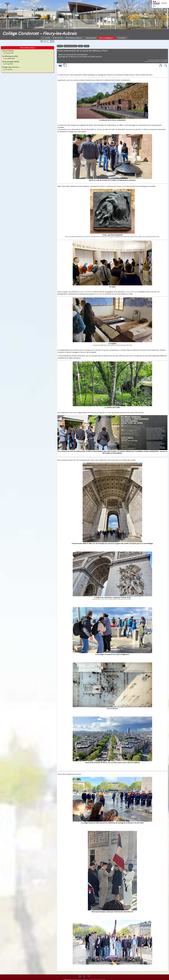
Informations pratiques (74, 38)
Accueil (46, 38)
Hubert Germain (131, 292)
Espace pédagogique (107, 38)
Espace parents (91, 38)
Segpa (80, 46)
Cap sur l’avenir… (8, 51)
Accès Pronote (58, 38)
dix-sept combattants (85, 292)
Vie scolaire (122, 38)
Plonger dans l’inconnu (11, 67)
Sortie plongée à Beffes (11, 62)
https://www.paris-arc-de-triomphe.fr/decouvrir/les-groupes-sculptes (112, 599)
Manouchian (98, 294)
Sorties (86, 46)
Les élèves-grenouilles (10, 56)
